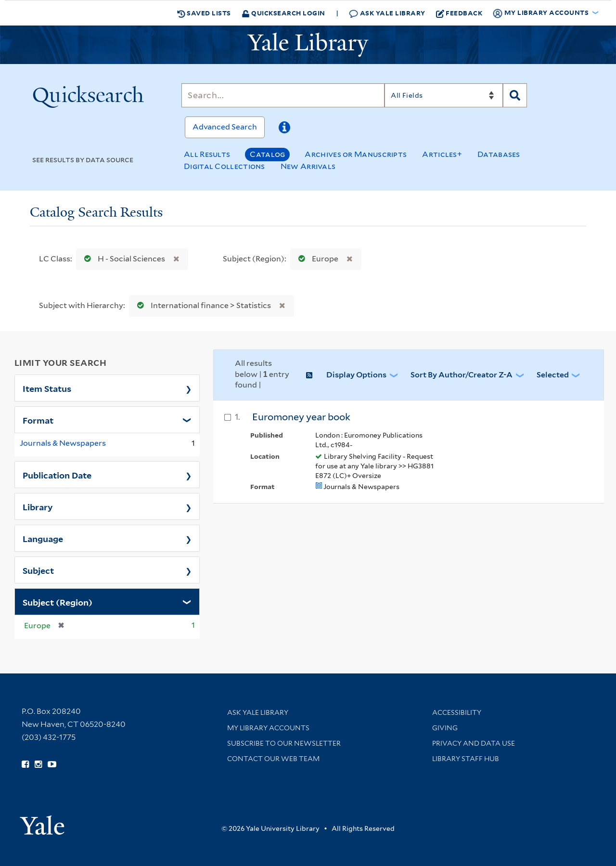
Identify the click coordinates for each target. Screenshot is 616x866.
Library (38, 506)
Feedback (459, 13)
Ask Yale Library (387, 13)
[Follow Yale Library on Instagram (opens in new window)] (38, 764)
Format (38, 420)
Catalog (267, 154)
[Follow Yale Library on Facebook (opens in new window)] (25, 764)
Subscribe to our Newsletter (284, 743)
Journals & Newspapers (63, 443)
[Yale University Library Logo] (308, 45)
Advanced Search (225, 127)
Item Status (47, 388)
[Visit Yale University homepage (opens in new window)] (42, 822)
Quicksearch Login (283, 13)
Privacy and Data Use (474, 743)
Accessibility (457, 712)
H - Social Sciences (122, 259)
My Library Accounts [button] (541, 13)
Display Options (356, 375)
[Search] (283, 95)
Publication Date (57, 475)
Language (43, 538)
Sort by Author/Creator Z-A (462, 375)
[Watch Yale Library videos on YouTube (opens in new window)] (52, 764)
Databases (499, 154)
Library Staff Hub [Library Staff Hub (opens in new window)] (466, 759)
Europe (316, 259)
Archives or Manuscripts (356, 154)
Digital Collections (225, 166)
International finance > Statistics (202, 305)
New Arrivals (308, 166)
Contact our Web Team (273, 759)
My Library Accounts (268, 728)
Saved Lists (204, 13)
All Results (207, 154)
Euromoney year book (301, 417)
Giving (445, 728)
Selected (553, 375)
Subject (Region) (58, 602)
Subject (38, 570)
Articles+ (442, 154)
